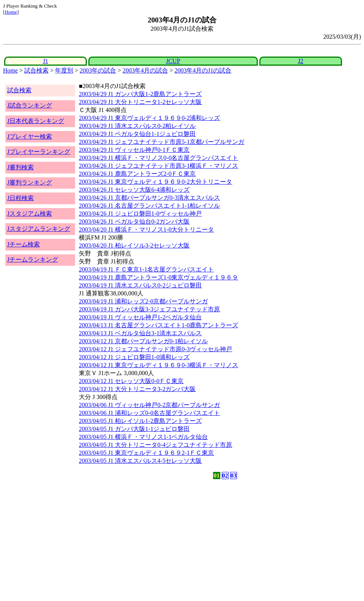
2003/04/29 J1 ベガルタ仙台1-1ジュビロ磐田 (137, 134)
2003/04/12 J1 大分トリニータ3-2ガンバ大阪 (137, 389)
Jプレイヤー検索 (30, 136)
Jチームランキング (33, 259)
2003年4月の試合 (145, 70)
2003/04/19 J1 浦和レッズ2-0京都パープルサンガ (143, 301)
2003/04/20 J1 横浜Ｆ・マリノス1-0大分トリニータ (146, 230)
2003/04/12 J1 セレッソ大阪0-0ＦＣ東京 (131, 381)
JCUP (173, 61)
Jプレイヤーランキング (39, 152)
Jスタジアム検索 (30, 214)
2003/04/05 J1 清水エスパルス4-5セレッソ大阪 (140, 461)
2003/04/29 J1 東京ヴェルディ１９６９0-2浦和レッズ (149, 118)
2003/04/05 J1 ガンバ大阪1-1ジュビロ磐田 (134, 429)
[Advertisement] (146, 540)
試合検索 (36, 70)
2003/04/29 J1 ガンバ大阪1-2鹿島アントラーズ (140, 94)
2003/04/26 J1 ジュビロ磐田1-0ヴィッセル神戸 (140, 214)
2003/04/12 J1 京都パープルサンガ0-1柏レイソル (143, 341)
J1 (45, 61)
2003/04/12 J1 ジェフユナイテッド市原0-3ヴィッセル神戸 (155, 349)
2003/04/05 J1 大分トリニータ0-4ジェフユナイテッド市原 (155, 445)
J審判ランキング (30, 182)
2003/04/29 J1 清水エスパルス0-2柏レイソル (137, 126)
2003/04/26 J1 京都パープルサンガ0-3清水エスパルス (149, 198)
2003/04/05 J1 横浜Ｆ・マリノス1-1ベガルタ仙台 (143, 437)
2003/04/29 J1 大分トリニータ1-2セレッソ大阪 (140, 102)
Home (11, 12)
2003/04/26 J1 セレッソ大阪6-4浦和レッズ (134, 190)
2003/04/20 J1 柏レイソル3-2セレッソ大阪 (134, 245)
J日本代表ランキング (36, 121)
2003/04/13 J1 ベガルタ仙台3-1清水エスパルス (140, 333)
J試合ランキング (30, 105)
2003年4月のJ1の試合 (203, 70)
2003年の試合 (98, 70)
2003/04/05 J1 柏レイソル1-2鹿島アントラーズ (140, 421)
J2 (301, 61)
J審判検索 (20, 167)
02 (225, 476)
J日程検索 (20, 198)
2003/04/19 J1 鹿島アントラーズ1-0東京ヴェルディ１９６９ (158, 277)
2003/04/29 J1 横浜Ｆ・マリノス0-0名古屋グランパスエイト (158, 158)
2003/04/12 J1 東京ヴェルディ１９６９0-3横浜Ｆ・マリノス (158, 365)
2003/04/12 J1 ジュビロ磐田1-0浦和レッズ (134, 357)
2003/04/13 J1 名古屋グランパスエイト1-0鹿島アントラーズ (158, 325)
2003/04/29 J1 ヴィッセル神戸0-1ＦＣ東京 (134, 150)
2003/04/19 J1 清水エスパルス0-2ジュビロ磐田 (140, 285)
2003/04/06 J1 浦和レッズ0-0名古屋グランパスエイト (149, 413)
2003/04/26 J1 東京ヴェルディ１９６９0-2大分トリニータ (155, 182)
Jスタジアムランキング (39, 229)
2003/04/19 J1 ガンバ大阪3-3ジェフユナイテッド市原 (149, 309)
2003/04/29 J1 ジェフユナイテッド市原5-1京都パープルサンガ (162, 142)
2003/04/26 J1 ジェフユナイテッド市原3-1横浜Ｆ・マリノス (158, 166)
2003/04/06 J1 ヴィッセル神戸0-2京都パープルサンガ (149, 405)
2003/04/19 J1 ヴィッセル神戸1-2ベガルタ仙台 (140, 317)
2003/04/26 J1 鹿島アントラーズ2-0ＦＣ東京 (137, 174)
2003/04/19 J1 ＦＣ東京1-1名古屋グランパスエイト (146, 269)
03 (234, 476)
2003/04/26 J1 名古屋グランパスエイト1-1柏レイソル (149, 206)
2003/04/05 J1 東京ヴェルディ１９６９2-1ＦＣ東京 (146, 453)
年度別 (64, 70)
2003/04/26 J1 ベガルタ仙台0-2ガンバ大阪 (134, 222)
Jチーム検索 (24, 244)
